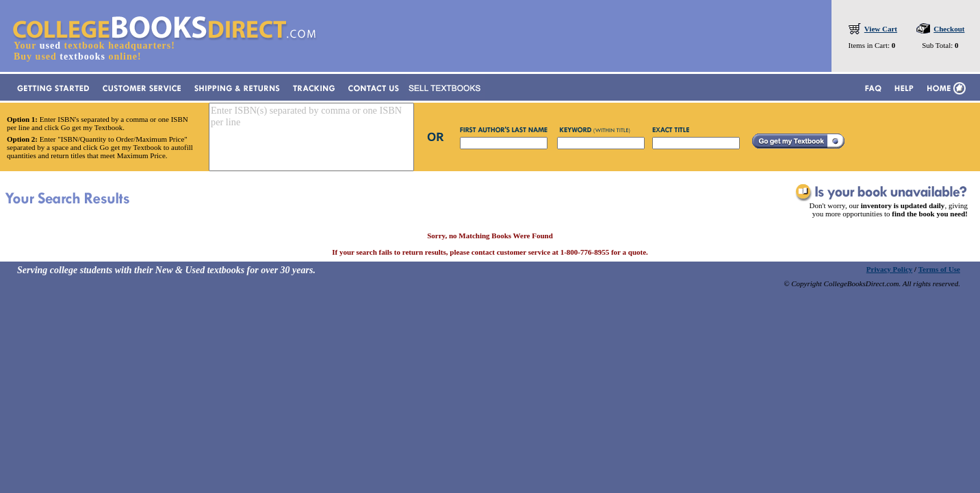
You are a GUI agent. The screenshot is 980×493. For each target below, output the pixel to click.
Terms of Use (939, 269)
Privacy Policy (890, 269)
